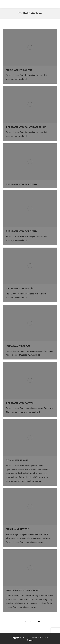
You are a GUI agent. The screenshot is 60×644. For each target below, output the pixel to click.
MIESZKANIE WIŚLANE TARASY (23, 590)
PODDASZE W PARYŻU (18, 346)
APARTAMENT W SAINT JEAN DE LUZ (26, 127)
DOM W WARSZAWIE (17, 460)
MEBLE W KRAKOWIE (17, 529)
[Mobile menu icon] (51, 4)
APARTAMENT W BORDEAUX (21, 184)
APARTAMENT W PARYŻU (20, 289)
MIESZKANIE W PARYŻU (19, 70)
